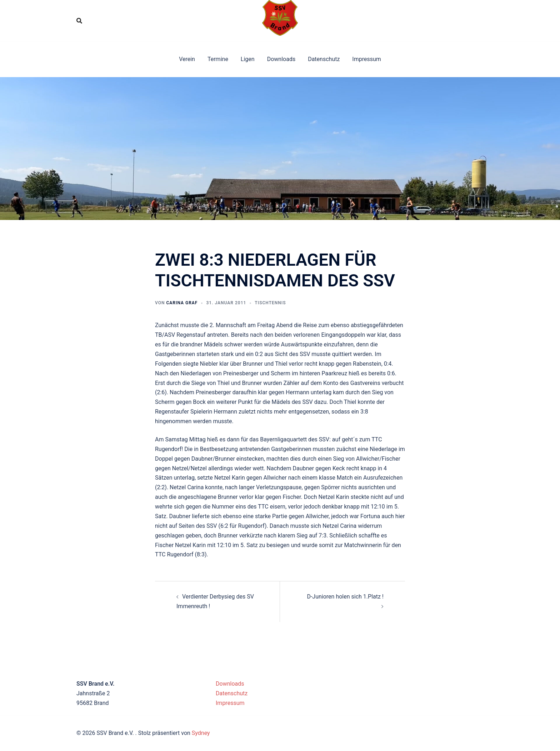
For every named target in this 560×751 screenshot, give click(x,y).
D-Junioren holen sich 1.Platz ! (345, 597)
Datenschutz (324, 59)
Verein (187, 59)
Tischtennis (270, 303)
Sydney (201, 733)
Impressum (367, 59)
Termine (218, 59)
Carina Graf (182, 303)
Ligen (248, 59)
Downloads (281, 59)
